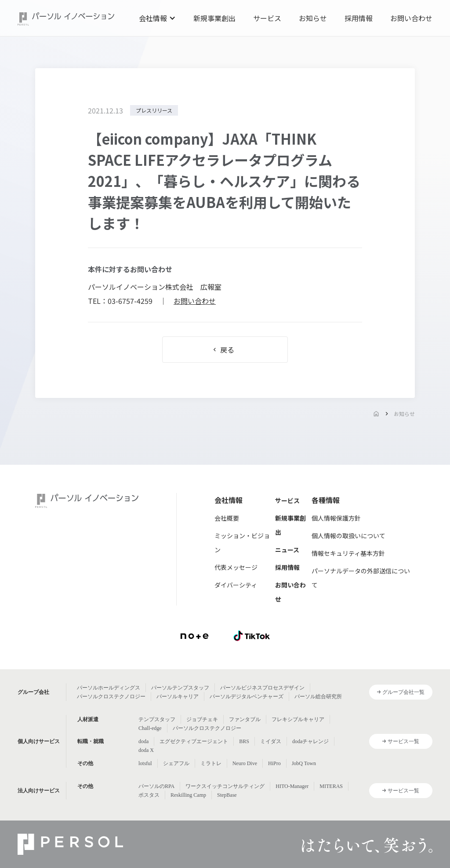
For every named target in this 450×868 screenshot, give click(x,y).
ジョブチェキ (202, 719)
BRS (244, 741)
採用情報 (359, 18)
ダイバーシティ (236, 585)
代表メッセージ (236, 567)
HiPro (274, 763)
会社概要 (227, 518)
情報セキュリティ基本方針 (348, 553)
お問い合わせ (411, 18)
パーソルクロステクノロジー (111, 697)
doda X (146, 750)
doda (143, 741)
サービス (267, 18)
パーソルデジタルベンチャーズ (247, 697)
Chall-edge (150, 728)
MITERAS (331, 786)
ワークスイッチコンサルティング (225, 786)
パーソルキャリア (178, 697)
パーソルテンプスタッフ (180, 688)
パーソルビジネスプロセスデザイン (262, 688)
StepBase (227, 795)
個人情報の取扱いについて (348, 536)
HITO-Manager (292, 786)
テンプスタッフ (157, 719)
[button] (157, 18)
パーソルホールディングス (109, 688)
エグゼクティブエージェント (194, 741)
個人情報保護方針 (336, 518)
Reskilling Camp (188, 795)
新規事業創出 (214, 18)
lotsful (145, 763)
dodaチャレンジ (310, 741)
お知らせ (313, 18)
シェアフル (176, 763)
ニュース (287, 550)
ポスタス (149, 795)
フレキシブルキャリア (298, 719)
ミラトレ (211, 763)
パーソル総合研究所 (318, 697)
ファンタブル (245, 719)
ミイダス (271, 741)
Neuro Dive (245, 763)
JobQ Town (304, 763)
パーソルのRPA (156, 786)
